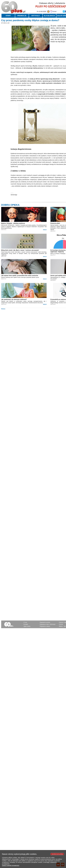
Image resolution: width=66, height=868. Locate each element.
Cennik (61, 624)
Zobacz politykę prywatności (11, 867)
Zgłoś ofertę (27, 626)
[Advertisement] (33, 323)
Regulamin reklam (45, 626)
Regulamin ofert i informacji (48, 624)
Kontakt (26, 624)
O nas (25, 622)
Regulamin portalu (45, 622)
